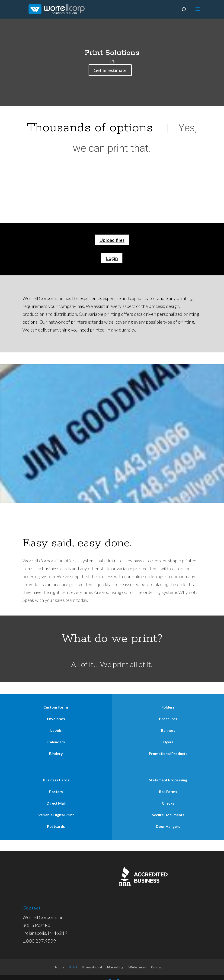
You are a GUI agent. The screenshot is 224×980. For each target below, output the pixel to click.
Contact (157, 967)
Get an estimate (110, 70)
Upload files (112, 240)
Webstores (137, 967)
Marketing (115, 967)
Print (73, 967)
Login (112, 258)
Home (60, 967)
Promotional (92, 967)
